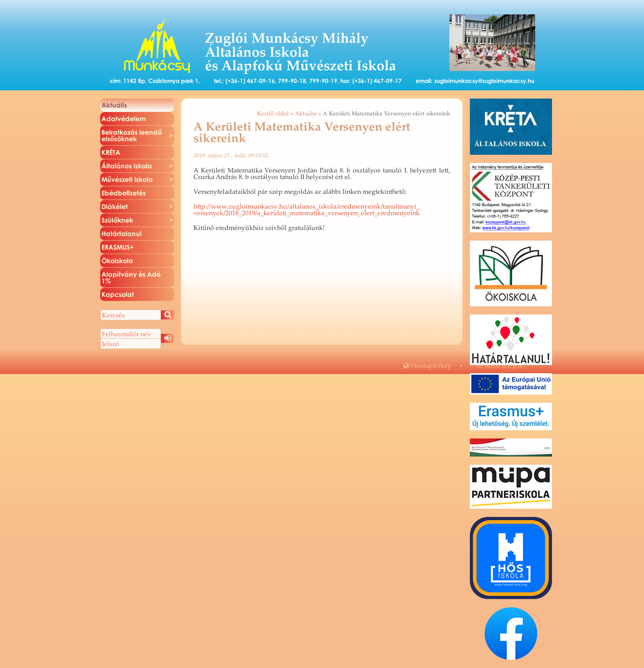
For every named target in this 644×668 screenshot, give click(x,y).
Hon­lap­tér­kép (428, 365)
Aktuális (306, 113)
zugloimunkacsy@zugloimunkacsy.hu (484, 81)
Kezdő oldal (273, 113)
